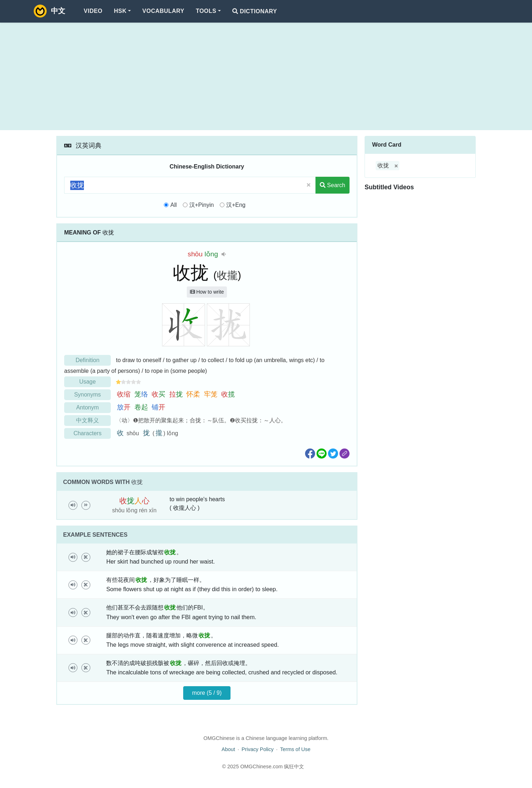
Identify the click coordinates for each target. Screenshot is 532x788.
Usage (87, 382)
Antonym (87, 407)
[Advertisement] (266, 76)
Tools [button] (206, 11)
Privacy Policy (258, 749)
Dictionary (255, 11)
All (174, 205)
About (228, 749)
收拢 (383, 165)
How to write (207, 292)
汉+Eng (236, 205)
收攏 (227, 275)
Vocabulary (163, 11)
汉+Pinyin (202, 205)
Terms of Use (295, 749)
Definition (88, 360)
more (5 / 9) (207, 693)
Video (93, 11)
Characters (87, 433)
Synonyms (88, 395)
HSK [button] (120, 11)
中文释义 (87, 420)
